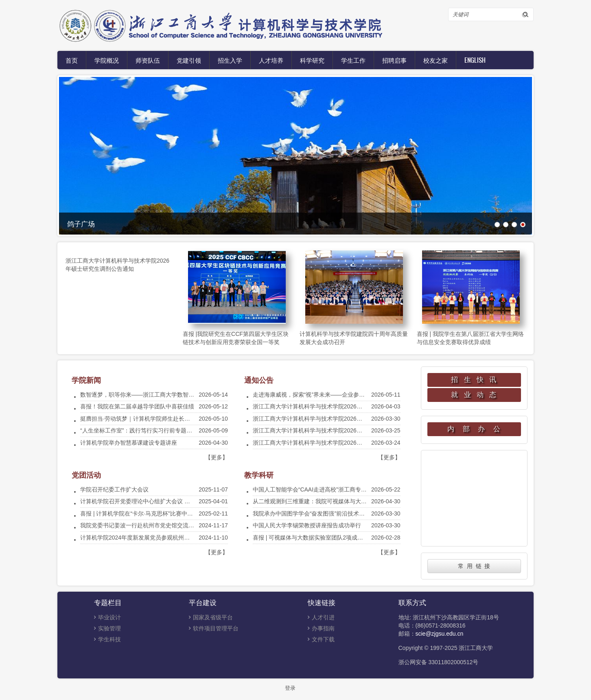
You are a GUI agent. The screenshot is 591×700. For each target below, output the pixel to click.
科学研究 (312, 60)
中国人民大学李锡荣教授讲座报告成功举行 (307, 525)
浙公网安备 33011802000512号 (439, 662)
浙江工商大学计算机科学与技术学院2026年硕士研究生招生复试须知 (339, 443)
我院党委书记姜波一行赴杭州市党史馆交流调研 (140, 525)
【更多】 (217, 457)
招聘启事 (394, 60)
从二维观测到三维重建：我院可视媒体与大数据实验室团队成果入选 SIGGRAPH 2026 (361, 501)
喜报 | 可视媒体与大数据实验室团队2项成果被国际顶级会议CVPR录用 (341, 538)
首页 (72, 60)
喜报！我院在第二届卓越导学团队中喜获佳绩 (137, 406)
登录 (290, 688)
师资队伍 (148, 60)
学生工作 (353, 60)
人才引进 (323, 617)
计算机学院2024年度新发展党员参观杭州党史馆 (141, 538)
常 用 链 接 (474, 566)
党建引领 (189, 60)
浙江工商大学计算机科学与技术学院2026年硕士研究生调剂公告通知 (339, 406)
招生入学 (230, 60)
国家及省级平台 (213, 617)
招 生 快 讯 (474, 380)
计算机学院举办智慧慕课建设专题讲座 (129, 443)
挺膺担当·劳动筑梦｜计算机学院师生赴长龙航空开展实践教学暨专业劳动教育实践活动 (189, 419)
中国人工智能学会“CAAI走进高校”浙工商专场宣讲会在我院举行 (333, 489)
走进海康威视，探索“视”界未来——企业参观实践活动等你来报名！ (337, 395)
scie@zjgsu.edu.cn (440, 634)
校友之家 (436, 60)
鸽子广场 (81, 223)
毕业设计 (109, 617)
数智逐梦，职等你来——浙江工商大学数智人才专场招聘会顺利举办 (166, 395)
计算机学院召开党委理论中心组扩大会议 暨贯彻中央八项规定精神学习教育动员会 (184, 501)
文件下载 (323, 639)
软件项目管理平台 (216, 628)
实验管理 (109, 628)
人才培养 (271, 60)
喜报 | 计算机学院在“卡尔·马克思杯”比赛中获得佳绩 (145, 513)
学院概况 (107, 60)
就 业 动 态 (474, 395)
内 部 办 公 (474, 429)
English (475, 60)
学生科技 (109, 639)
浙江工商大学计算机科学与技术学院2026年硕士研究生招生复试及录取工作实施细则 (359, 430)
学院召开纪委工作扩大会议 (114, 489)
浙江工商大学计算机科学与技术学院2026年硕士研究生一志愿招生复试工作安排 (353, 419)
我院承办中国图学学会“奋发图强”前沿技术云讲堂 (314, 513)
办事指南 (323, 628)
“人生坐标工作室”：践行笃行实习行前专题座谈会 (142, 430)
